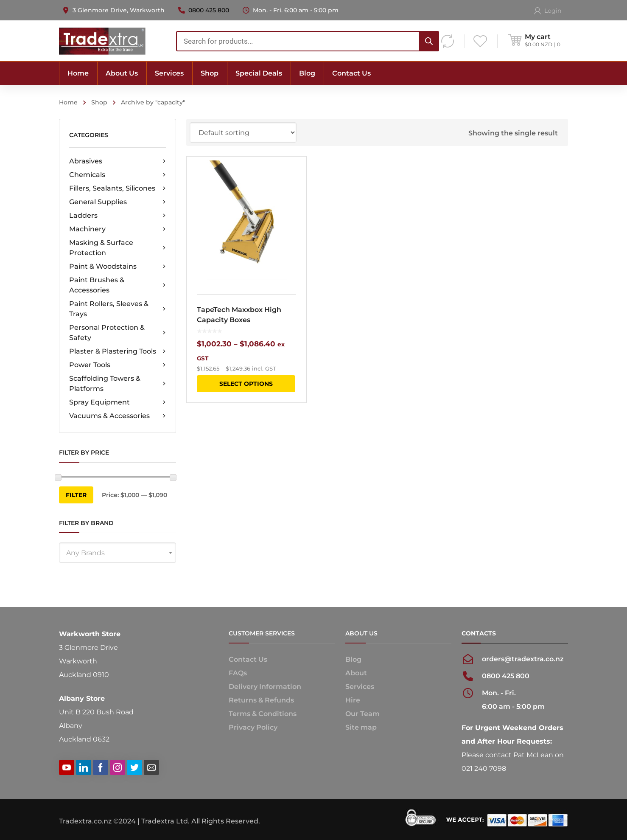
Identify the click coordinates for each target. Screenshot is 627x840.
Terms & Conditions (263, 714)
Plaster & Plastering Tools (118, 351)
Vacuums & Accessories (118, 416)
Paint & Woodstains (118, 267)
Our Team (362, 714)
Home (68, 102)
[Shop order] (243, 132)
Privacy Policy (253, 727)
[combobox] (308, 41)
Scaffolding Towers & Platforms (118, 383)
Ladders (118, 216)
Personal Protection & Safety (118, 333)
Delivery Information (265, 687)
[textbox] (118, 553)
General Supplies (118, 202)
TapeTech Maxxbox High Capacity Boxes (239, 315)
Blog (353, 659)
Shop (99, 102)
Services (360, 687)
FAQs (238, 673)
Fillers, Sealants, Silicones (118, 188)
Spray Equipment (118, 402)
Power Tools (118, 365)
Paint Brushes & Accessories (118, 285)
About (356, 673)
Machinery (118, 229)
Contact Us (248, 659)
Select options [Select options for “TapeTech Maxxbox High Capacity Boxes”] (246, 384)
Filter (76, 495)
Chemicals (118, 175)
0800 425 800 (209, 10)
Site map (361, 727)
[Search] (429, 41)
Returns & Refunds (261, 700)
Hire (353, 700)
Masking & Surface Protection (118, 248)
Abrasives (118, 161)
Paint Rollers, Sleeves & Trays (118, 309)
